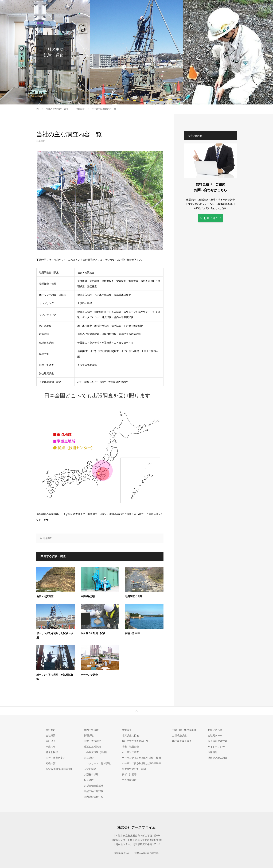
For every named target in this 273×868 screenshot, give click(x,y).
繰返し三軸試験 (92, 747)
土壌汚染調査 (216, 6)
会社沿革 (51, 741)
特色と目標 (52, 752)
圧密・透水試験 (92, 741)
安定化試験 (90, 769)
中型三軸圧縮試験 (94, 791)
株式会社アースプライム (136, 827)
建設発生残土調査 (182, 741)
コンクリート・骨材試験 (97, 763)
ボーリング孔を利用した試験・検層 (141, 758)
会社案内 (156, 6)
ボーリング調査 (89, 675)
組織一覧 (51, 763)
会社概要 (51, 735)
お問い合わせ (256, 6)
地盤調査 (196, 6)
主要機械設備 (88, 596)
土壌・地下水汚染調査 (184, 730)
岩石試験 (89, 758)
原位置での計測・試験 (93, 633)
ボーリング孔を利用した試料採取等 (141, 763)
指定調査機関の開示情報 (59, 769)
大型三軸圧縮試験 (94, 786)
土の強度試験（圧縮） (96, 752)
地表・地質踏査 (45, 596)
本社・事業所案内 (56, 758)
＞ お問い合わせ (210, 218)
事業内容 (51, 747)
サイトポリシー (216, 747)
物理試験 (89, 735)
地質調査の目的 (134, 596)
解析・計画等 (132, 633)
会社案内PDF (215, 735)
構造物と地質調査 (217, 758)
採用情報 (236, 6)
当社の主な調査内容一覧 (135, 741)
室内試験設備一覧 (94, 797)
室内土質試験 (176, 6)
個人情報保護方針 (217, 741)
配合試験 (89, 780)
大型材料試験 (91, 774)
